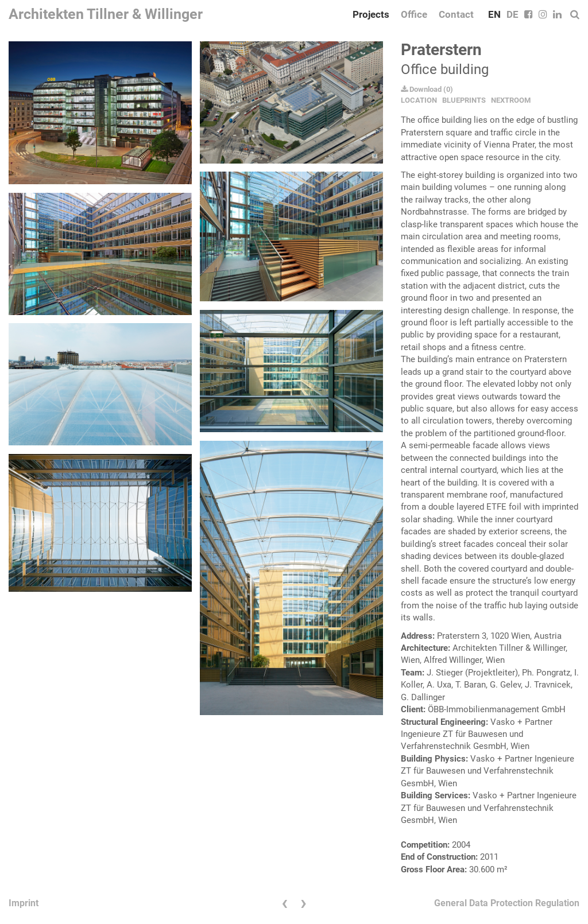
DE (512, 14)
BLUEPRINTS (464, 100)
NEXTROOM (511, 100)
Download (421, 89)
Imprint (24, 903)
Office (414, 14)
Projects (371, 14)
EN (494, 14)
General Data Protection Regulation (507, 903)
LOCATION (419, 100)
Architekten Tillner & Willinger (106, 14)
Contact (456, 14)
